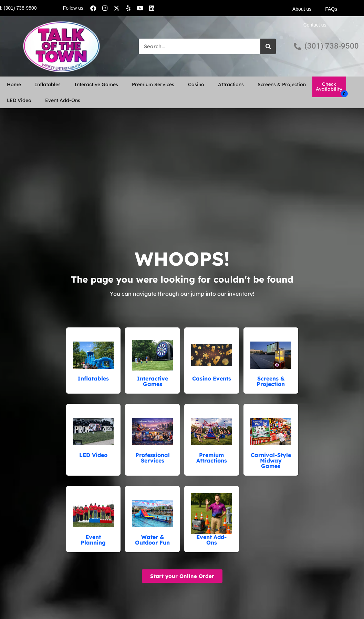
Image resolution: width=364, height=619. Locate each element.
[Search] (268, 46)
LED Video (19, 100)
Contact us (315, 25)
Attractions (231, 84)
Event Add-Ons (63, 100)
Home (14, 84)
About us (302, 9)
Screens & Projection (282, 84)
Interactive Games (96, 84)
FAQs (331, 9)
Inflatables (48, 84)
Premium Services (153, 84)
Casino (196, 84)
